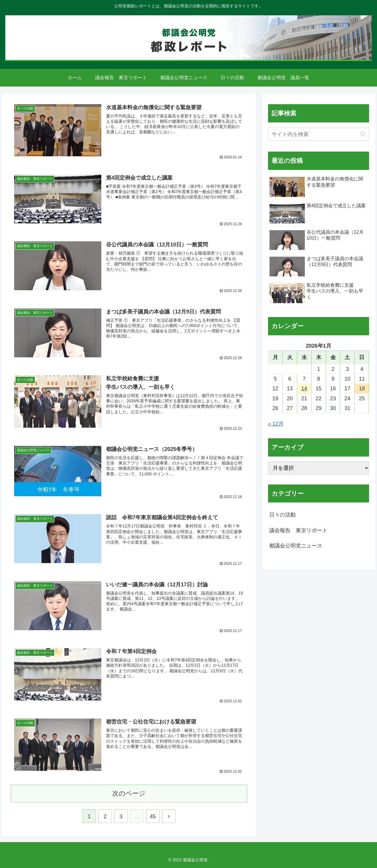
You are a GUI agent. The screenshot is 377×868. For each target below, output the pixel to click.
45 (153, 816)
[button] (363, 134)
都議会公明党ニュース (296, 546)
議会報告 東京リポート (298, 530)
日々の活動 (282, 515)
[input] (319, 134)
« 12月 (276, 424)
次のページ (129, 793)
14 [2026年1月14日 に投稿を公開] (304, 389)
